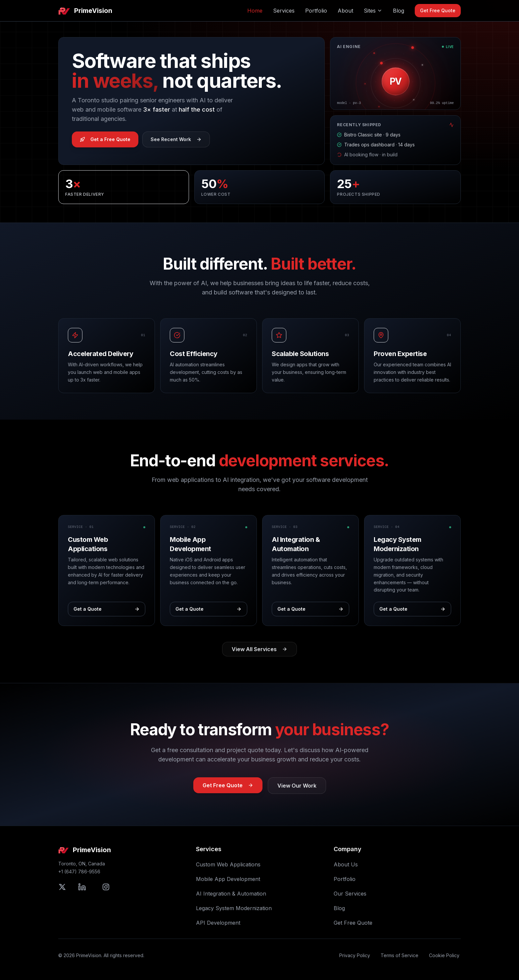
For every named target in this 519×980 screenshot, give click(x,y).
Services (284, 11)
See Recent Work (176, 139)
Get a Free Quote (105, 139)
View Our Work (297, 786)
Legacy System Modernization (234, 908)
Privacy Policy (355, 955)
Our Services (350, 894)
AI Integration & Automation (231, 894)
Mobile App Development (228, 879)
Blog (399, 11)
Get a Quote (107, 609)
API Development (218, 923)
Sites (373, 11)
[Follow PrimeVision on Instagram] (106, 887)
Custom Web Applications (228, 864)
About (345, 11)
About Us (346, 864)
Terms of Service (400, 955)
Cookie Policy (444, 955)
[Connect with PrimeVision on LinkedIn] (82, 887)
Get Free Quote (438, 10)
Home (255, 11)
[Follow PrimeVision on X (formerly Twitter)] (62, 887)
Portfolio (316, 11)
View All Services (259, 649)
